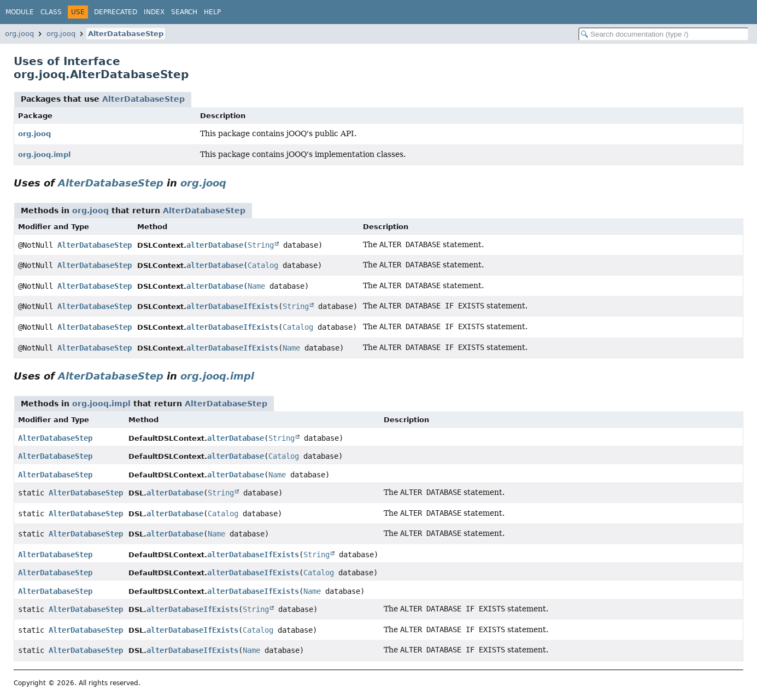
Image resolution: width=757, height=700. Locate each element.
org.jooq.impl (44, 154)
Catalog (263, 265)
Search (184, 12)
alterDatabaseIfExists (232, 306)
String (261, 245)
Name (256, 286)
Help (212, 12)
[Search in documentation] (664, 34)
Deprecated (116, 12)
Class (51, 12)
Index (154, 12)
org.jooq (19, 34)
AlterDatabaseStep (126, 34)
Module (20, 12)
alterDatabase (215, 245)
